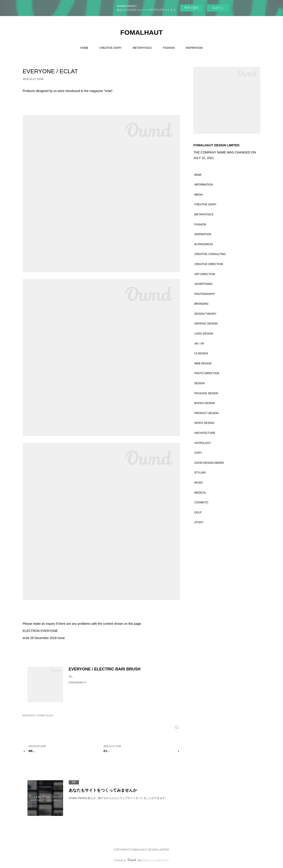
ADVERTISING (203, 284)
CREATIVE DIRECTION (209, 264)
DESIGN (199, 383)
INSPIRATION (194, 48)
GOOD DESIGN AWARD (209, 463)
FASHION (169, 48)
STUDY (199, 522)
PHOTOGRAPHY (205, 294)
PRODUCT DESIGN (206, 413)
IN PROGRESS (203, 244)
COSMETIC (201, 502)
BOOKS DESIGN (205, 403)
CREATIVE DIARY (111, 48)
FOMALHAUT (142, 32)
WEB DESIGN (203, 364)
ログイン (218, 8)
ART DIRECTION (205, 274)
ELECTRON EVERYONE (40, 631)
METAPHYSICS (142, 48)
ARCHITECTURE (205, 433)
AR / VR (199, 344)
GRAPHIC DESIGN (206, 324)
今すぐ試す (191, 8)
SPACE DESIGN (204, 423)
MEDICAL (200, 493)
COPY (198, 453)
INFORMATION (203, 185)
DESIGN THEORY (205, 314)
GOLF (198, 513)
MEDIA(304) (29, 716)
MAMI (198, 175)
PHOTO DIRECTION (207, 373)
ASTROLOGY (203, 443)
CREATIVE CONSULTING (210, 254)
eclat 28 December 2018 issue (44, 638)
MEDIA (198, 195)
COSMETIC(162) (45, 716)
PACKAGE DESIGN (206, 393)
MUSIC (199, 483)
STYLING (200, 473)
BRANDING (201, 304)
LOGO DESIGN (204, 334)
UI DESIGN (201, 353)
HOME (84, 48)
